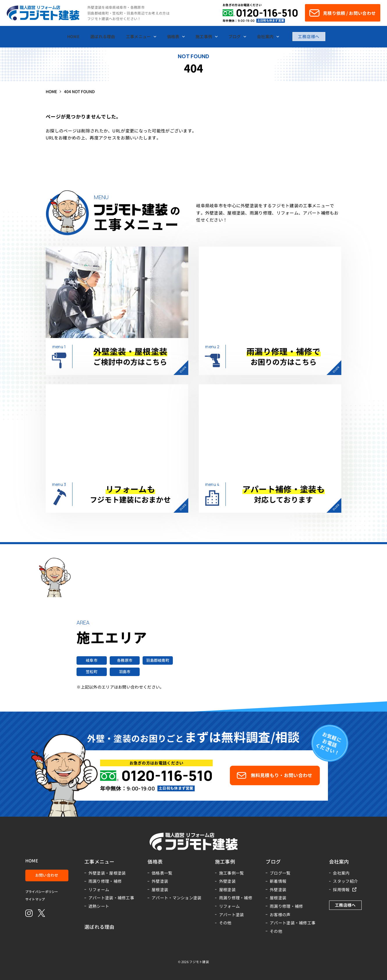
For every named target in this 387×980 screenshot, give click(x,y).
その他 (225, 923)
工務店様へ (309, 36)
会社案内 (341, 873)
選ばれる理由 (100, 927)
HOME (32, 861)
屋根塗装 (160, 889)
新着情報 (278, 881)
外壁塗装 (160, 881)
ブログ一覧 (280, 873)
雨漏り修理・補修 (105, 881)
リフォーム (99, 889)
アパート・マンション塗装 (177, 898)
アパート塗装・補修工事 (111, 898)
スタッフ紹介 (345, 881)
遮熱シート (99, 906)
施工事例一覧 (232, 873)
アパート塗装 (232, 914)
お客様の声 (280, 914)
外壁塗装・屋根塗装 (107, 873)
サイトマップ (35, 899)
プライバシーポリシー (42, 892)
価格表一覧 (162, 873)
